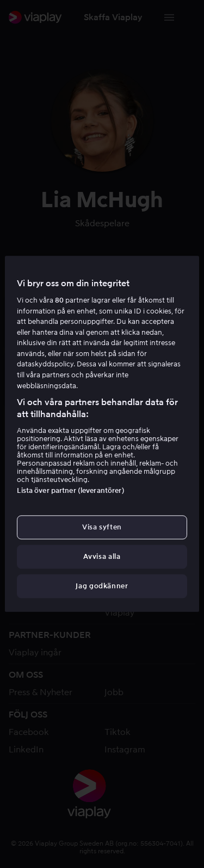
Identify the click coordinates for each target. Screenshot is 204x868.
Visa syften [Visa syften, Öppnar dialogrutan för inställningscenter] (102, 527)
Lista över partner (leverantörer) (70, 490)
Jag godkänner (102, 586)
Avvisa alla (102, 556)
